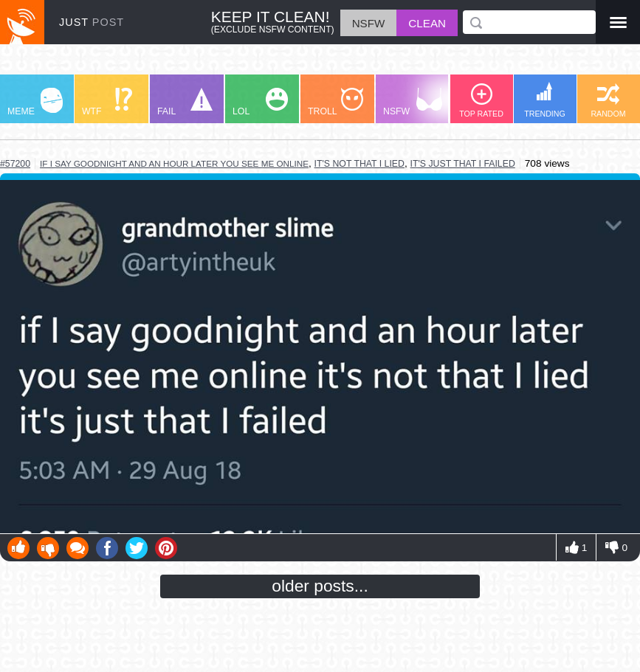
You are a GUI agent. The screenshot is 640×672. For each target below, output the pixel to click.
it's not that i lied (359, 164)
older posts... (320, 586)
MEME (35, 102)
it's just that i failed (463, 164)
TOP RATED (481, 101)
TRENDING (545, 100)
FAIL (185, 102)
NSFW (413, 102)
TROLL (336, 102)
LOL (260, 102)
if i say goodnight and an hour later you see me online (174, 163)
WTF (107, 102)
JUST (92, 22)
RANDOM (608, 101)
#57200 (15, 164)
